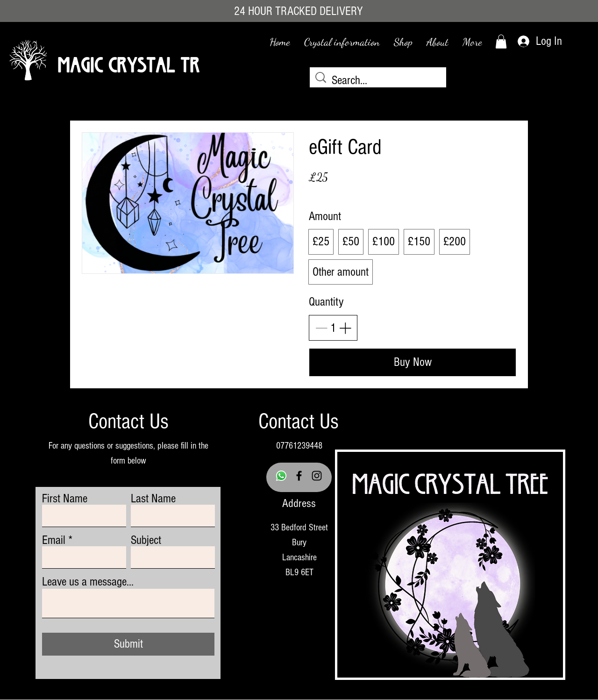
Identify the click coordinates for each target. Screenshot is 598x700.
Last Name (153, 499)
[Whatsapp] (281, 476)
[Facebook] (299, 476)
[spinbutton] (333, 328)
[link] (501, 42)
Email (54, 540)
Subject (146, 540)
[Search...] (379, 81)
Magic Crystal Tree (136, 62)
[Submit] (128, 644)
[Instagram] (317, 476)
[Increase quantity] (345, 328)
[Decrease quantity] (321, 328)
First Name (65, 499)
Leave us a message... (88, 582)
